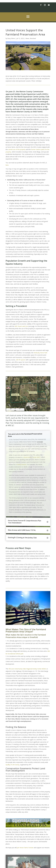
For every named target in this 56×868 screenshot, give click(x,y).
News (27, 38)
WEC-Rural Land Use (21, 326)
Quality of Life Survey (12, 765)
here (7, 165)
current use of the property (17, 149)
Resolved (33, 38)
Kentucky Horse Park (41, 353)
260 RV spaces (21, 360)
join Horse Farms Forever (25, 848)
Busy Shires (11, 38)
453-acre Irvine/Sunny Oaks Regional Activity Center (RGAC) (28, 669)
